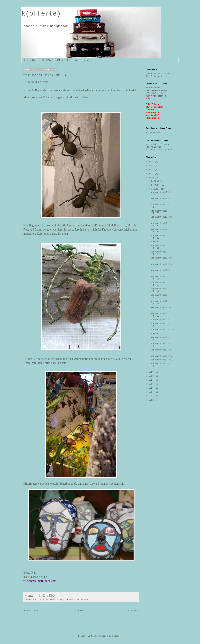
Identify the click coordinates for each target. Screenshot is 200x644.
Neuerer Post (31, 611)
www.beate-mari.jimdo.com (40, 581)
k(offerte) (41, 14)
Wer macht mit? (84, 600)
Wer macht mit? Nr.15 (159, 284)
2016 (152, 384)
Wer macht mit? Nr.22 (159, 237)
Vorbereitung (57, 600)
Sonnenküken (155, 133)
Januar (155, 189)
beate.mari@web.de (35, 577)
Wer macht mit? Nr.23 (159, 231)
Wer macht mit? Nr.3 (162, 356)
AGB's (60, 60)
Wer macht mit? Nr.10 (159, 315)
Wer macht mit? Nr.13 (159, 296)
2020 (152, 178)
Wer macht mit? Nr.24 (159, 224)
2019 (152, 372)
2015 (152, 388)
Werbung (155, 242)
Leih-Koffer (46, 60)
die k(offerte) (41, 600)
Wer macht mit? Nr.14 (159, 290)
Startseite (29, 60)
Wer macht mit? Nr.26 (159, 212)
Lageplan (87, 60)
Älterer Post (131, 611)
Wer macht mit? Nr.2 (162, 360)
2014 (152, 392)
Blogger (117, 636)
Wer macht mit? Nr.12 (159, 303)
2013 (152, 396)
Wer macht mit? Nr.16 (159, 278)
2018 (152, 376)
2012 (152, 400)
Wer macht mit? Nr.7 (162, 330)
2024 (152, 166)
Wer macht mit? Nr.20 (159, 253)
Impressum (72, 60)
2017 (152, 380)
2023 (152, 170)
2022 (152, 174)
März (154, 181)
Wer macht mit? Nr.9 (162, 320)
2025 (152, 162)
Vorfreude (70, 600)
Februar (156, 185)
